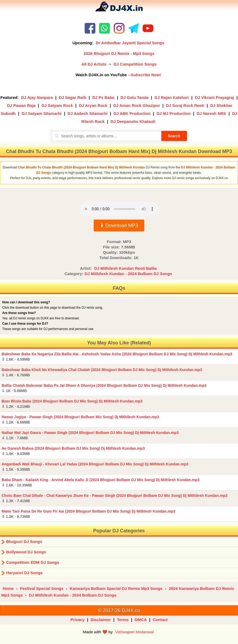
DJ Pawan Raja (21, 105)
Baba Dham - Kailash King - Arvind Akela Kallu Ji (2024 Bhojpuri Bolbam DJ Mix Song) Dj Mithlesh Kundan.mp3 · (101, 482)
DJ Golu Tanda (134, 97)
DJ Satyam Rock (57, 105)
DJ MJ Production (174, 113)
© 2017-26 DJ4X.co (119, 610)
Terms (123, 620)
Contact (160, 620)
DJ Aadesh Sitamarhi (88, 113)
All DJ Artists (94, 64)
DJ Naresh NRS (211, 113)
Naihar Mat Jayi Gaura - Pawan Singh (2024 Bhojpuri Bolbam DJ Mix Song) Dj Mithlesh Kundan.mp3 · (90, 435)
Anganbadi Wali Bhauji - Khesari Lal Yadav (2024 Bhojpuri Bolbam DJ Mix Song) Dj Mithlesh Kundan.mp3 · (95, 467)
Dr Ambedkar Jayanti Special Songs (130, 43)
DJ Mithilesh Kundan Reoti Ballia (126, 268)
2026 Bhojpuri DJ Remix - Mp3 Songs (119, 53)
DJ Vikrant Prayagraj (214, 97)
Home (8, 588)
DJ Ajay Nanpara (37, 97)
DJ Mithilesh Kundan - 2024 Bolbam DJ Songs (128, 274)
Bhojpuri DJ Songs (24, 542)
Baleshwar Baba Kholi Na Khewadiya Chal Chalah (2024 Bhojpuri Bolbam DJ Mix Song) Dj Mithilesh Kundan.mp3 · (102, 372)
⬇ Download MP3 (119, 226)
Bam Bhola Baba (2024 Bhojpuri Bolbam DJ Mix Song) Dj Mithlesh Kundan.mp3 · (72, 404)
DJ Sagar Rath (73, 97)
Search (174, 136)
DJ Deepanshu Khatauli (133, 121)
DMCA (141, 620)
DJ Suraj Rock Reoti (185, 105)
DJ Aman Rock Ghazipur (136, 105)
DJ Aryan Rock (93, 105)
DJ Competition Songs (135, 64)
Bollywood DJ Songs (26, 552)
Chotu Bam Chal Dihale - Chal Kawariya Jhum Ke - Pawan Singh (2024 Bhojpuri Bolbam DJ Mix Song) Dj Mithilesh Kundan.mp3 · (115, 498)
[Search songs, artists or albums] (106, 136)
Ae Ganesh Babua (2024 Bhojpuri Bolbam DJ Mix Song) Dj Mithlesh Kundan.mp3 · (73, 451)
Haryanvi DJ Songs (24, 573)
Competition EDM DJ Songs (33, 562)
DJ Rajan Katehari (172, 97)
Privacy (77, 620)
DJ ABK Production (132, 113)
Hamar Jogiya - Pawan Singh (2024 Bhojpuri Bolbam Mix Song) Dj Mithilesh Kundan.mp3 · (80, 420)
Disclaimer (101, 620)
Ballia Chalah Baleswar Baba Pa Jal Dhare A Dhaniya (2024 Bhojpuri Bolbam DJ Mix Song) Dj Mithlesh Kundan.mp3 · (104, 388)
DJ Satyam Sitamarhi (42, 113)
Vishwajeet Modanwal (134, 632)
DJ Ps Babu (103, 97)
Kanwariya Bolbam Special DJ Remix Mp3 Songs (116, 588)
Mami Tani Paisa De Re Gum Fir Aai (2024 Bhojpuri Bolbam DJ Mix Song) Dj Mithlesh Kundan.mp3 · (88, 514)
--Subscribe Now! (145, 75)
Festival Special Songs (42, 588)
